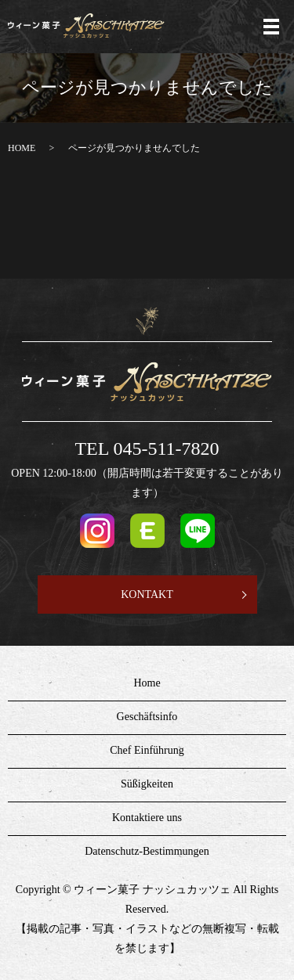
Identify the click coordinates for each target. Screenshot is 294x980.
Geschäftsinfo (147, 717)
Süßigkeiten (147, 784)
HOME (22, 148)
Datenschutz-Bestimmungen (147, 851)
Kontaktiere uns (147, 818)
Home (147, 683)
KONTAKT (147, 594)
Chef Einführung (147, 750)
